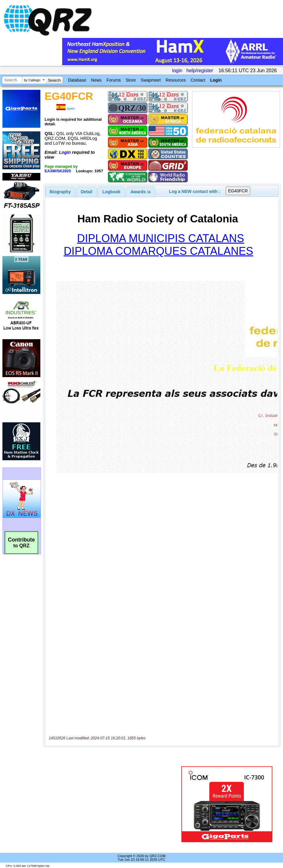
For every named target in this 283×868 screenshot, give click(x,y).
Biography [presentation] (60, 192)
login (177, 71)
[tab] (60, 192)
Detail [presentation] (86, 192)
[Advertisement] (113, 804)
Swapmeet (151, 80)
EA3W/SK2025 (58, 171)
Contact (198, 80)
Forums (114, 80)
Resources (176, 80)
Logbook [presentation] (111, 192)
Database (77, 80)
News (96, 80)
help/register (200, 71)
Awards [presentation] (141, 192)
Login (216, 80)
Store (131, 80)
